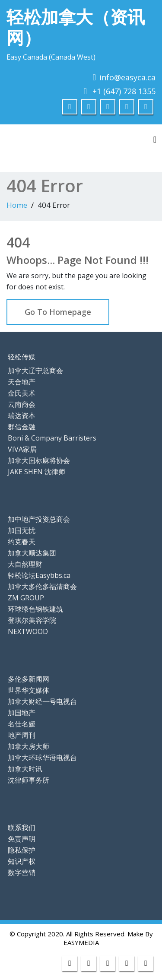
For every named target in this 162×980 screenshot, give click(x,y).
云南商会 (22, 404)
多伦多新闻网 (29, 679)
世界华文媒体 (29, 690)
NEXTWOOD (28, 631)
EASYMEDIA (81, 942)
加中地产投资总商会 (39, 519)
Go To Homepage (58, 312)
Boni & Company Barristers (52, 438)
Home (17, 205)
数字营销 (22, 872)
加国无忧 (22, 530)
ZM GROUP (26, 598)
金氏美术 (22, 393)
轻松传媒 (22, 357)
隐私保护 (22, 850)
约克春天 (22, 542)
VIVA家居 (22, 449)
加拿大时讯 (25, 769)
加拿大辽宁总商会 (35, 371)
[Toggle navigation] (155, 140)
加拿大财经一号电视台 (42, 701)
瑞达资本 (22, 415)
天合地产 (22, 382)
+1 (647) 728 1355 (124, 91)
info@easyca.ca (127, 77)
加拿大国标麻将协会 (39, 460)
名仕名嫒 (22, 724)
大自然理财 (25, 564)
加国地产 (22, 713)
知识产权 (22, 861)
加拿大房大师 (29, 746)
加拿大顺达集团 (32, 553)
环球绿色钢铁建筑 (35, 609)
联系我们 (22, 828)
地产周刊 (22, 735)
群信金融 (22, 427)
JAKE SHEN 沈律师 (37, 472)
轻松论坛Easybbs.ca (39, 575)
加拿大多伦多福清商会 (42, 587)
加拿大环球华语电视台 (42, 758)
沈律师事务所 (29, 780)
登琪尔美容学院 (32, 620)
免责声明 (22, 839)
